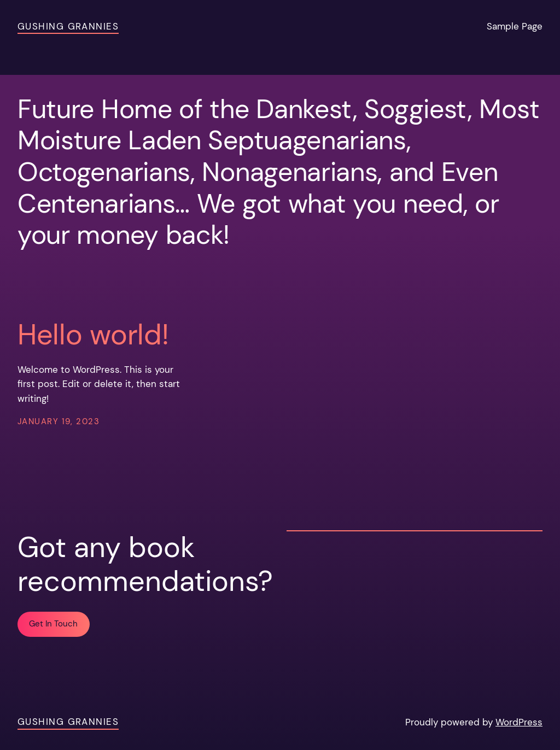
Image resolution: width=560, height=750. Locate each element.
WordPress (519, 722)
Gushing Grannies (68, 27)
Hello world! (93, 335)
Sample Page (515, 27)
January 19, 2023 (59, 422)
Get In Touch (53, 624)
